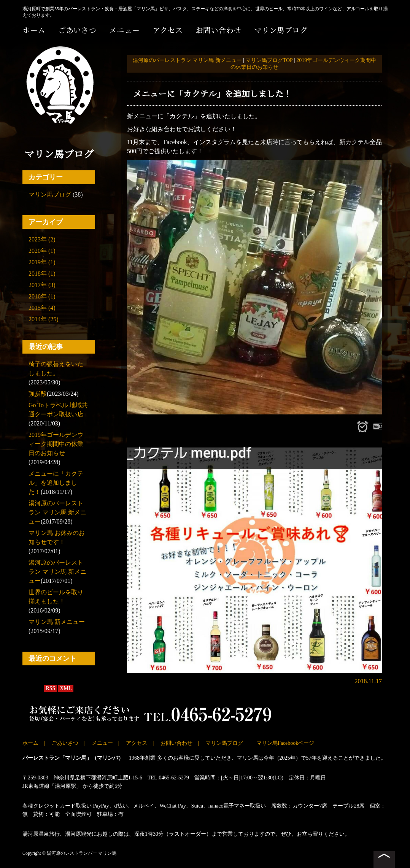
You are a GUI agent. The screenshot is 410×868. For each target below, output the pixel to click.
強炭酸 (38, 394)
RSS (50, 688)
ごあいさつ (77, 30)
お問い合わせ (218, 30)
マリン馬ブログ (281, 30)
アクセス (168, 30)
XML (66, 688)
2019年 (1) (42, 262)
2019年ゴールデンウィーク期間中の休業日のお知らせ (56, 444)
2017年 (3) (42, 285)
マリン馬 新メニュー (57, 622)
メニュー (124, 30)
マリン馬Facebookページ (285, 743)
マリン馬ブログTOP (269, 60)
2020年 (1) (42, 251)
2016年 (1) (42, 296)
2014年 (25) (44, 319)
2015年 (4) (42, 308)
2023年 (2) (42, 239)
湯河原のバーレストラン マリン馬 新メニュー (57, 512)
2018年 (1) (42, 274)
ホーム (34, 30)
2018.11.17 (368, 681)
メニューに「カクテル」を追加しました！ (56, 483)
